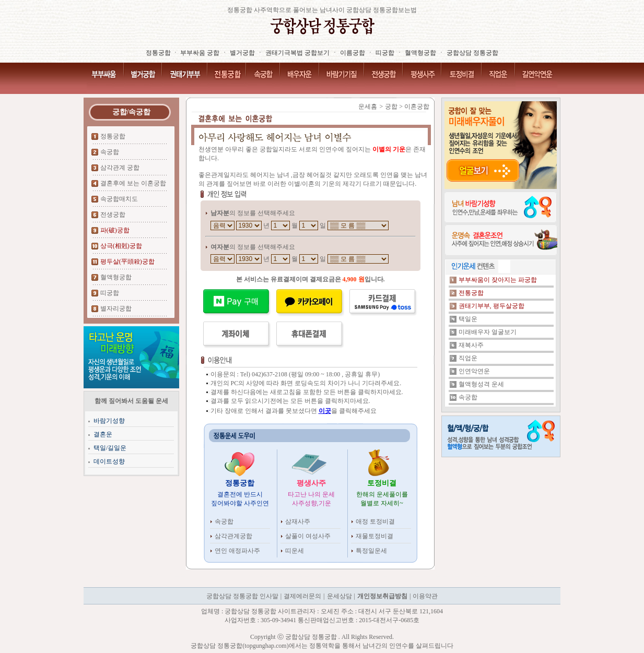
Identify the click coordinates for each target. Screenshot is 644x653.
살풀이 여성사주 (308, 536)
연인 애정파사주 (237, 551)
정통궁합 (113, 136)
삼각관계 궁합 (120, 168)
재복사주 (471, 345)
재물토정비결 (374, 536)
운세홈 (368, 106)
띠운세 (295, 551)
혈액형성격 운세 (481, 384)
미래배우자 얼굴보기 (488, 332)
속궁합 (110, 152)
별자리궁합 (116, 308)
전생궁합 (113, 215)
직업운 (468, 358)
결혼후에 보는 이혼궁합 (133, 183)
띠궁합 (110, 293)
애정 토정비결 (375, 521)
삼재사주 (298, 521)
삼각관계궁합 (233, 536)
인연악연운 (474, 371)
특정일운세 (371, 551)
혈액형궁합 (116, 277)
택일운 (468, 319)
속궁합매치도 (119, 199)
